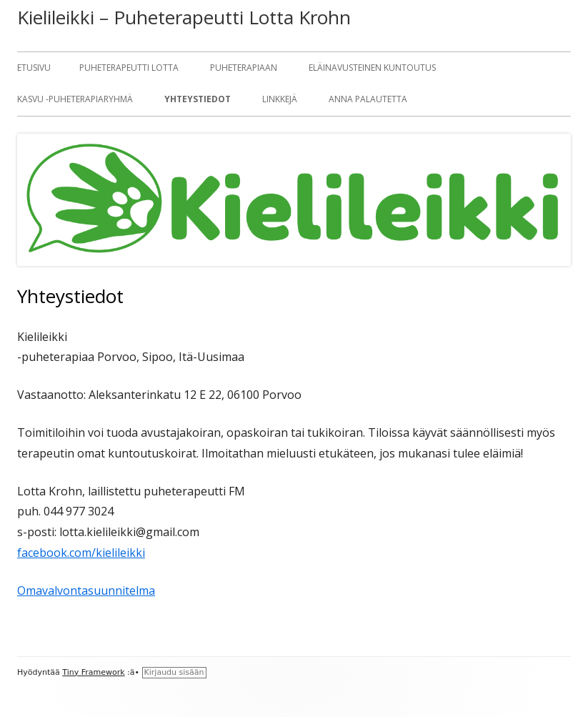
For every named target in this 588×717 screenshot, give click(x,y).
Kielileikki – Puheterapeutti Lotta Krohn (184, 17)
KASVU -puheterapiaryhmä (75, 99)
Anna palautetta (368, 99)
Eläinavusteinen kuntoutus (372, 68)
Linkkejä (280, 99)
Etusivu (34, 68)
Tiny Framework (93, 672)
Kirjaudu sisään (174, 672)
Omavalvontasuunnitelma (86, 590)
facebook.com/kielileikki (81, 553)
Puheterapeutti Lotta (129, 68)
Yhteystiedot (198, 99)
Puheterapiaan (244, 68)
